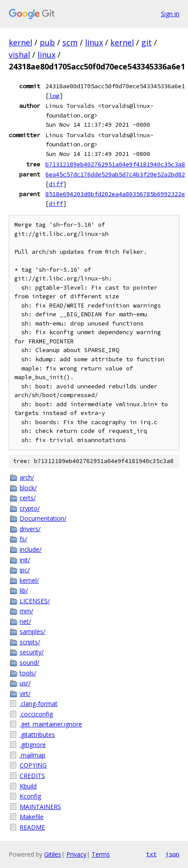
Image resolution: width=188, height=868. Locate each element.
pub (47, 42)
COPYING (33, 765)
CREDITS (32, 776)
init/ (25, 560)
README (32, 827)
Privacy (76, 854)
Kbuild (28, 786)
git (147, 42)
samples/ (32, 631)
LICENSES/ (35, 601)
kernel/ (29, 580)
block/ (28, 488)
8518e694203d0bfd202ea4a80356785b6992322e (115, 194)
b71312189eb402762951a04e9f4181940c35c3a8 (115, 164)
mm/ (26, 611)
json (172, 854)
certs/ (28, 498)
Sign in (170, 14)
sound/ (29, 662)
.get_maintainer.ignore (51, 724)
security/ (32, 652)
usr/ (25, 683)
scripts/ (30, 642)
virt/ (25, 693)
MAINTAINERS (40, 807)
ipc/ (25, 570)
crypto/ (30, 508)
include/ (31, 549)
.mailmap (32, 755)
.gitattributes (37, 735)
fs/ (23, 539)
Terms (101, 854)
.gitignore (33, 745)
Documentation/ (43, 518)
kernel (21, 42)
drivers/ (30, 529)
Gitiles (53, 854)
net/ (25, 621)
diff (56, 184)
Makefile (32, 817)
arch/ (27, 477)
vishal (19, 55)
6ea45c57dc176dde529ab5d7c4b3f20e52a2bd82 (115, 174)
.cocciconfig (36, 714)
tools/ (28, 673)
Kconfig (30, 796)
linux (94, 42)
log (54, 96)
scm (70, 42)
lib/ (24, 590)
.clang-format (39, 704)
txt (151, 854)
